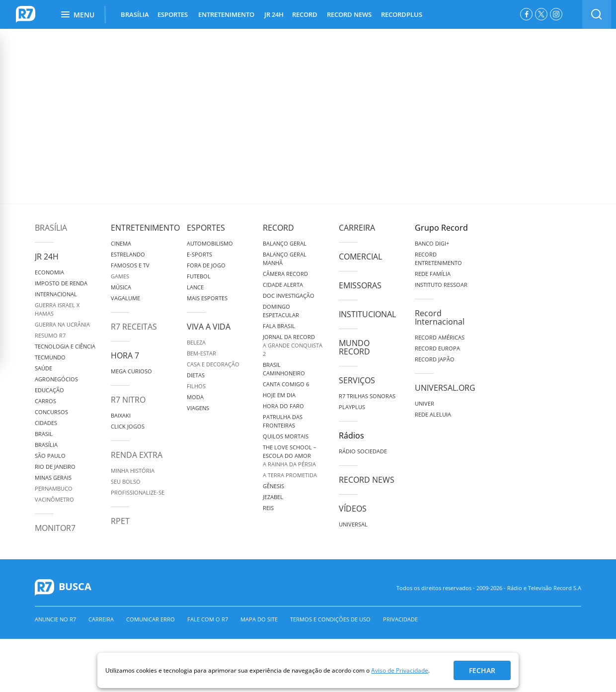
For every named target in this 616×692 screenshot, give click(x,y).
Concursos (51, 412)
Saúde (43, 368)
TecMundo (50, 357)
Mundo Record (354, 347)
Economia (49, 272)
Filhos (196, 386)
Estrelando (128, 254)
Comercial (360, 257)
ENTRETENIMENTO (226, 14)
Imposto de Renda (61, 283)
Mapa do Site (259, 619)
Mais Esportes (207, 298)
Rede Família (433, 274)
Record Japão (435, 359)
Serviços (357, 380)
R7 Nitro (128, 400)
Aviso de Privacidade (400, 670)
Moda (195, 397)
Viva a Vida (209, 327)
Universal (353, 524)
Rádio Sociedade (363, 451)
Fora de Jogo (206, 265)
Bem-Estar (201, 353)
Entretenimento (145, 228)
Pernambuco (54, 488)
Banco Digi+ (432, 243)
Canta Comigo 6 (286, 384)
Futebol (199, 276)
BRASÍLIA (135, 14)
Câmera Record (285, 274)
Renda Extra (137, 455)
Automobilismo (210, 243)
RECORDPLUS (402, 14)
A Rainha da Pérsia (289, 464)
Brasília (51, 228)
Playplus (352, 407)
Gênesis (273, 486)
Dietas (196, 375)
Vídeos (353, 509)
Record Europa (437, 348)
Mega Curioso (131, 371)
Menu (78, 15)
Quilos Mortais (286, 436)
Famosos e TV (130, 265)
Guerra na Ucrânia (62, 324)
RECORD (305, 14)
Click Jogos (128, 426)
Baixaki (121, 415)
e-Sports (199, 254)
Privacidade (400, 619)
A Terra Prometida (290, 475)
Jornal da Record (289, 337)
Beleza (196, 342)
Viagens (198, 408)
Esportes (206, 228)
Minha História (133, 471)
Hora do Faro (283, 406)
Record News (367, 480)
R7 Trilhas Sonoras (367, 396)
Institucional (367, 314)
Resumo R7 (50, 335)
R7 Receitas (134, 327)
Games (120, 276)
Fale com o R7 (208, 619)
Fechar (482, 670)
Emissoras (360, 285)
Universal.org (445, 388)
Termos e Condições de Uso (330, 619)
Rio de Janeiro (55, 467)
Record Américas (440, 337)
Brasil (44, 434)
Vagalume (125, 298)
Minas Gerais (53, 477)
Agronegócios (56, 379)
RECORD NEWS (349, 14)
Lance (195, 287)
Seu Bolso (126, 481)
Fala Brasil (279, 326)
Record (278, 228)
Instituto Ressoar (441, 285)
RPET (120, 521)
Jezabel (273, 497)
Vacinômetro (54, 499)
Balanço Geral (285, 243)
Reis (268, 508)
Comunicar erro (151, 619)
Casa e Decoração (213, 364)
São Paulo (50, 456)
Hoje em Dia (279, 395)
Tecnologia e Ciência (65, 346)
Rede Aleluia (433, 414)
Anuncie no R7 (55, 619)
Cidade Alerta (283, 285)
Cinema (121, 243)
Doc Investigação (289, 296)
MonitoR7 (55, 528)
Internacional (56, 294)
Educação (49, 390)
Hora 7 (125, 355)
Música (121, 287)
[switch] (597, 14)
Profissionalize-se (138, 492)
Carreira (357, 228)
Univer (424, 403)
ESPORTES (173, 14)
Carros (45, 401)
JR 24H (274, 14)
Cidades (46, 423)
